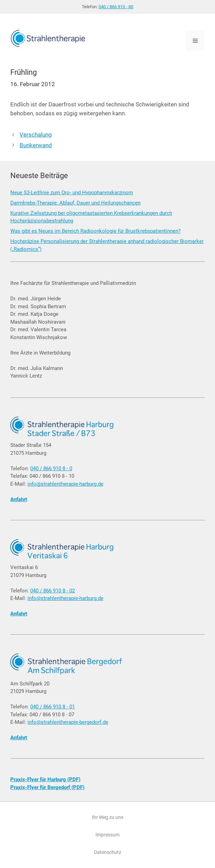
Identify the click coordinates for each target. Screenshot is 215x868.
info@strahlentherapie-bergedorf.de (68, 722)
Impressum (107, 835)
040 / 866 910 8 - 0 (51, 468)
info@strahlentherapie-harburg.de (65, 484)
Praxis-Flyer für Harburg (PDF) (45, 779)
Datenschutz (108, 852)
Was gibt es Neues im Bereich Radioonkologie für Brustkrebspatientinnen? (95, 231)
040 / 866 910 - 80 (116, 7)
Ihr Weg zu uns (108, 817)
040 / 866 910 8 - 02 (53, 591)
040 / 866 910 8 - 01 (53, 707)
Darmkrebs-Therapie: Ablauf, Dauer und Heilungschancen (75, 203)
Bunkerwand (36, 145)
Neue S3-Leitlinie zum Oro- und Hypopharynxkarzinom (72, 193)
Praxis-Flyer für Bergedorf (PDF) (47, 787)
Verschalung (36, 135)
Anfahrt (19, 499)
